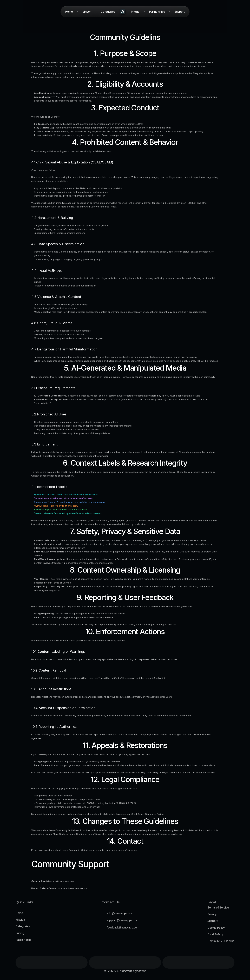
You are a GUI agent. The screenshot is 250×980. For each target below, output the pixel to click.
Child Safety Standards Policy (100, 207)
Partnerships (157, 12)
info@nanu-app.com (64, 881)
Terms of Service (62, 583)
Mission (20, 920)
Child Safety (215, 934)
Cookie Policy (216, 928)
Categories (23, 926)
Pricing (20, 933)
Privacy (212, 914)
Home (19, 913)
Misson (87, 12)
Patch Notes (23, 940)
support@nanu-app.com (47, 590)
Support (213, 921)
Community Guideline (221, 941)
